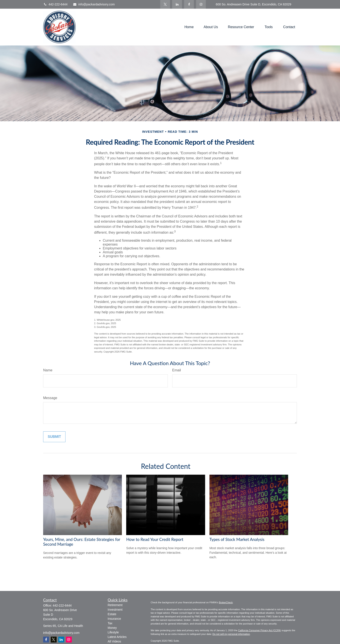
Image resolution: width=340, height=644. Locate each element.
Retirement (115, 605)
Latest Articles (117, 637)
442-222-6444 (55, 4)
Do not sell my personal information (231, 634)
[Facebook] (189, 4)
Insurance (114, 619)
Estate (112, 614)
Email (177, 370)
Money (112, 628)
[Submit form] (54, 437)
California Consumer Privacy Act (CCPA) (260, 630)
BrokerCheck (226, 602)
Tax (110, 623)
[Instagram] (69, 640)
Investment (115, 610)
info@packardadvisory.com (94, 4)
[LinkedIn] (177, 4)
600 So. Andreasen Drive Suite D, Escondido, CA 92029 (253, 4)
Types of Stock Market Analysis (237, 539)
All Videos (114, 641)
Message (50, 398)
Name (48, 370)
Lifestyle (113, 632)
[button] (189, 27)
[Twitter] (165, 4)
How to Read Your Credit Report (155, 539)
